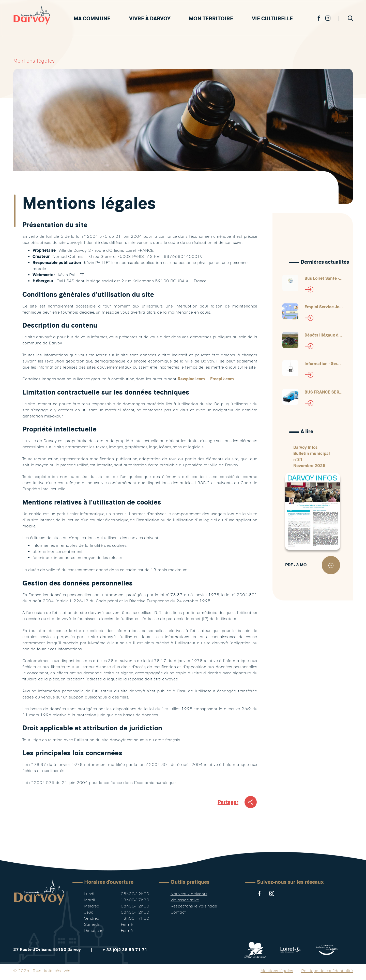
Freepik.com (222, 379)
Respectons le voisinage (194, 906)
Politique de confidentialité (327, 971)
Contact (178, 912)
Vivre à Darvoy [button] (150, 18)
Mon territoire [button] (211, 18)
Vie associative (185, 900)
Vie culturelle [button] (272, 18)
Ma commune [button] (92, 18)
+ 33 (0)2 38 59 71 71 (125, 950)
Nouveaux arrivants (189, 894)
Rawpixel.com (191, 379)
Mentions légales (277, 971)
